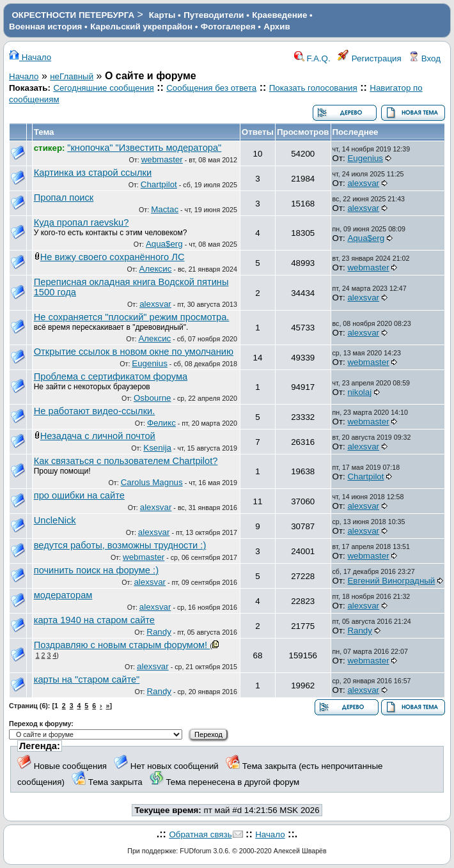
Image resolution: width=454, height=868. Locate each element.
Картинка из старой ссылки (93, 173)
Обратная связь (200, 834)
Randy (159, 632)
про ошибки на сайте (79, 495)
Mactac (165, 209)
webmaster (162, 159)
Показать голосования (313, 88)
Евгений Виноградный (391, 581)
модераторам (63, 595)
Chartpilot (159, 184)
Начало (30, 57)
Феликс (161, 423)
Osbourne (153, 398)
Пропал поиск (64, 198)
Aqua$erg (164, 244)
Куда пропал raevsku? (82, 222)
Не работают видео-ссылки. (95, 411)
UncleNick (55, 520)
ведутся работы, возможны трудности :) (120, 545)
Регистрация (370, 58)
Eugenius (365, 158)
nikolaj (359, 392)
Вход (425, 58)
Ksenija (157, 448)
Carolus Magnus (152, 482)
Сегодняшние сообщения (103, 88)
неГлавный (72, 76)
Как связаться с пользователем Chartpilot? (126, 461)
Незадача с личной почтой (98, 436)
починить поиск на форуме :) (96, 570)
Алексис (156, 269)
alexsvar (363, 183)
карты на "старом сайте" (87, 679)
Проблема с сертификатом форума (111, 376)
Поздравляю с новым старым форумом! (122, 645)
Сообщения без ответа (211, 88)
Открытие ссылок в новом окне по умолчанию (134, 352)
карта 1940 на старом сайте (94, 620)
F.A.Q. (312, 58)
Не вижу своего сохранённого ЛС (113, 257)
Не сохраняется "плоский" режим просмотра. (132, 317)
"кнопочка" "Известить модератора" (144, 148)
